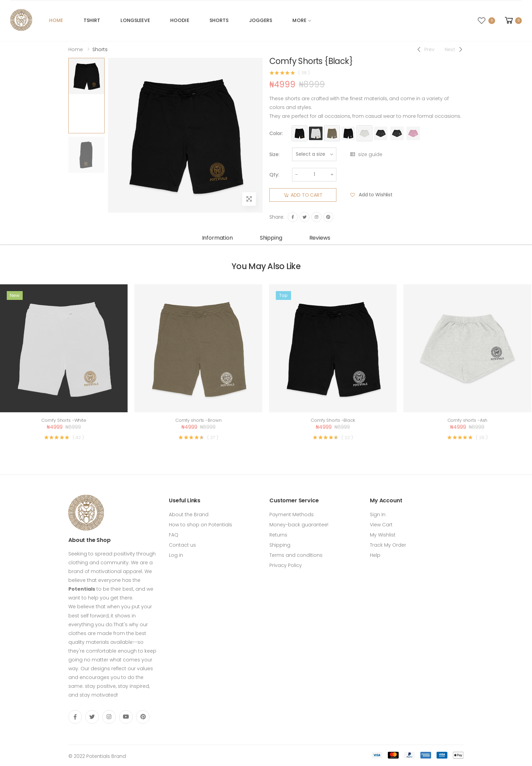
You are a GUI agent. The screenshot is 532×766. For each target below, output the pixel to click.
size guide (366, 154)
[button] (513, 20)
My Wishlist (383, 535)
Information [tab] (217, 238)
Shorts (219, 20)
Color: (276, 133)
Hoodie (180, 20)
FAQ (174, 535)
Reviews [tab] (320, 238)
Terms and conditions (296, 555)
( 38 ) (304, 73)
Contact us (182, 545)
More (299, 20)
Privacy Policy (286, 565)
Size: (274, 154)
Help (375, 555)
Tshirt (92, 20)
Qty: (274, 175)
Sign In (378, 515)
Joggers (261, 20)
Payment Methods (292, 515)
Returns (278, 535)
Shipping (280, 545)
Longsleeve (135, 20)
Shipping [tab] (271, 238)
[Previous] (425, 49)
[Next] (454, 49)
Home (56, 20)
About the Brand (189, 515)
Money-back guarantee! (299, 525)
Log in (176, 555)
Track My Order (388, 545)
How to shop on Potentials (201, 525)
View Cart (381, 525)
